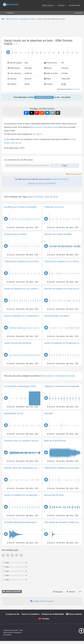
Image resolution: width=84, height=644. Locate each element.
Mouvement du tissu (54, 525)
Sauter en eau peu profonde (18, 343)
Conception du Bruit (51, 127)
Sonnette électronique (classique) (20, 553)
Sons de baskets (36, 197)
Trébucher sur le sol (54, 207)
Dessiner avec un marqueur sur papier (23, 471)
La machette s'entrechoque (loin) (20, 417)
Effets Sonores (36, 127)
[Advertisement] (42, 382)
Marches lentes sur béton (56, 316)
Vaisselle (49, 444)
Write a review (12, 622)
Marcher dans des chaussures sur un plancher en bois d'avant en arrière (39, 498)
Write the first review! (42, 632)
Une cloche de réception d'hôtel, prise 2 (63, 553)
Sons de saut (16, 143)
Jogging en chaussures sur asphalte (62, 417)
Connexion (79, 13)
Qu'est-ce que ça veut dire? (42, 183)
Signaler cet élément (74, 174)
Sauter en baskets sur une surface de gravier (26, 289)
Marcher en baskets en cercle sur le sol (63, 289)
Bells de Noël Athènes (55, 471)
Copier (64, 165)
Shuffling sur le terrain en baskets (20, 207)
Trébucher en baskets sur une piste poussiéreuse (28, 261)
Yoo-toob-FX (76, 89)
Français (9, 13)
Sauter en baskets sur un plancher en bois (25, 525)
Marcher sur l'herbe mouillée (58, 234)
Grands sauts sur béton (15, 234)
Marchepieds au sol (14, 444)
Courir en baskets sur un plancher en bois (24, 316)
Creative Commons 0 (60, 179)
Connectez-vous (44, 97)
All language (58, 622)
